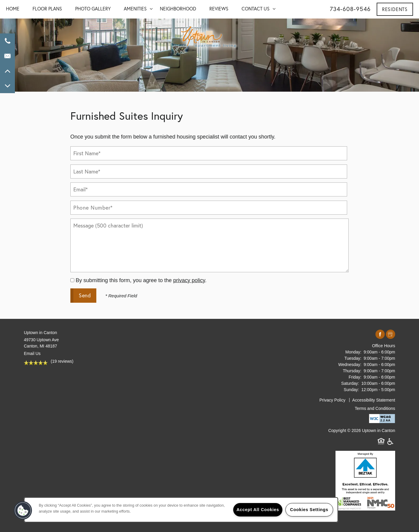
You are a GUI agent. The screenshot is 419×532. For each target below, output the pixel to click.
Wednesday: (350, 365)
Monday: (353, 352)
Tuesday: (353, 358)
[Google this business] (391, 335)
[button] (395, 9)
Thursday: (352, 371)
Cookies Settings (309, 510)
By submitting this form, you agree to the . (141, 280)
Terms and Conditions (375, 408)
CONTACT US (256, 9)
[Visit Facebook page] (380, 335)
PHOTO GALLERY (93, 9)
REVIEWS (219, 9)
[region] (181, 510)
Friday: (355, 377)
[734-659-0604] (7, 41)
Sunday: (351, 390)
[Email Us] (7, 56)
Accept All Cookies (258, 510)
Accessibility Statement (374, 400)
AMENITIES (135, 9)
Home (13, 9)
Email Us (32, 353)
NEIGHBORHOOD (178, 9)
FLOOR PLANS (47, 9)
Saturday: (350, 383)
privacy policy (189, 280)
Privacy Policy (332, 400)
